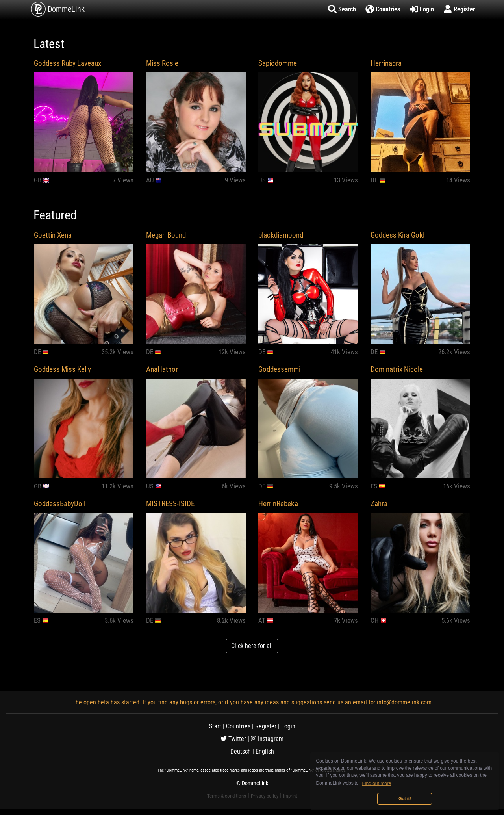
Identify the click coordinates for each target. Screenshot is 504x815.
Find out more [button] (377, 783)
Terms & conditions (227, 796)
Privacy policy (265, 796)
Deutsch (241, 751)
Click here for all (252, 646)
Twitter (233, 739)
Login (288, 726)
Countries (238, 726)
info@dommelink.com (404, 702)
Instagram (267, 739)
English (265, 751)
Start (215, 726)
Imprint (290, 796)
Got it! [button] (405, 798)
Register (266, 726)
